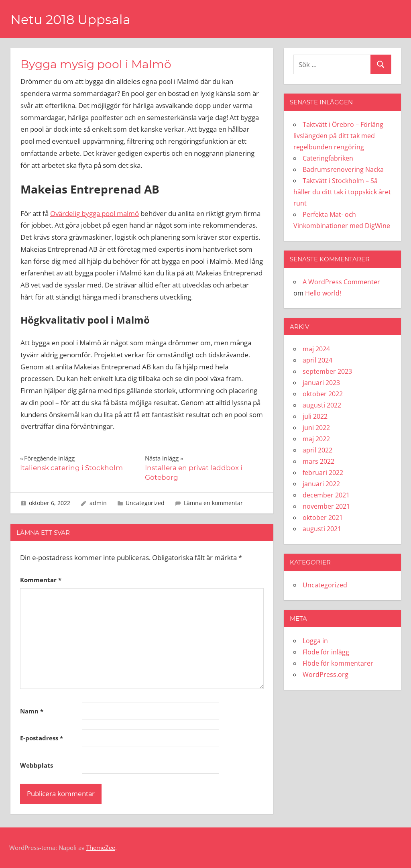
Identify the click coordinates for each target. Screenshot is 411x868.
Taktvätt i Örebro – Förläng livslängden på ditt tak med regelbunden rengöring (338, 136)
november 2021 (326, 506)
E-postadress (42, 738)
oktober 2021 (323, 518)
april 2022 (317, 450)
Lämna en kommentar (213, 503)
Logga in (315, 641)
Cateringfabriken (328, 158)
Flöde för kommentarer (338, 663)
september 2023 (327, 371)
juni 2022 (316, 428)
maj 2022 (316, 439)
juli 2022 (315, 416)
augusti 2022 (322, 405)
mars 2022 (318, 461)
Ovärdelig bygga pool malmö (95, 213)
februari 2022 (323, 473)
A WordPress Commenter (341, 282)
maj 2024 (316, 349)
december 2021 (326, 495)
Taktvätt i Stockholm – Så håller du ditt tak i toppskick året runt (342, 192)
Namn (32, 711)
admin (98, 503)
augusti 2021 (322, 529)
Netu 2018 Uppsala (70, 19)
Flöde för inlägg (326, 652)
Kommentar (41, 580)
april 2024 (317, 360)
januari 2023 (321, 383)
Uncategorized (145, 503)
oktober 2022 (323, 394)
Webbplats (37, 765)
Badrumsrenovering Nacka (343, 169)
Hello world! (323, 293)
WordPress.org (326, 674)
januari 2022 (321, 484)
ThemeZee (101, 848)
